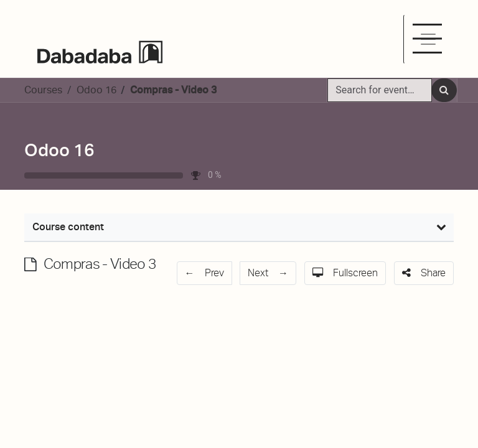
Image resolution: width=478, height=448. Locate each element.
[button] (205, 273)
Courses (43, 90)
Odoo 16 (59, 150)
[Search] (444, 90)
